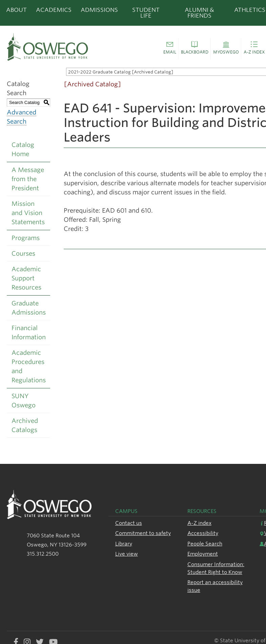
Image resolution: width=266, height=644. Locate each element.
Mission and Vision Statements (28, 213)
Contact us (129, 523)
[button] (170, 49)
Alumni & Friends (199, 13)
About (16, 10)
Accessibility (203, 533)
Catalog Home (23, 149)
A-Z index (199, 523)
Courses (23, 253)
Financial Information (29, 332)
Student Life (146, 13)
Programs (26, 238)
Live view (127, 554)
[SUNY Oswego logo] (54, 47)
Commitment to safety (143, 533)
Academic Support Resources (26, 278)
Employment (203, 554)
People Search (205, 544)
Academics (54, 10)
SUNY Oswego (24, 401)
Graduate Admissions (29, 308)
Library (124, 544)
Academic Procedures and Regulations (29, 366)
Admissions (99, 10)
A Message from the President (28, 179)
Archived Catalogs (25, 425)
